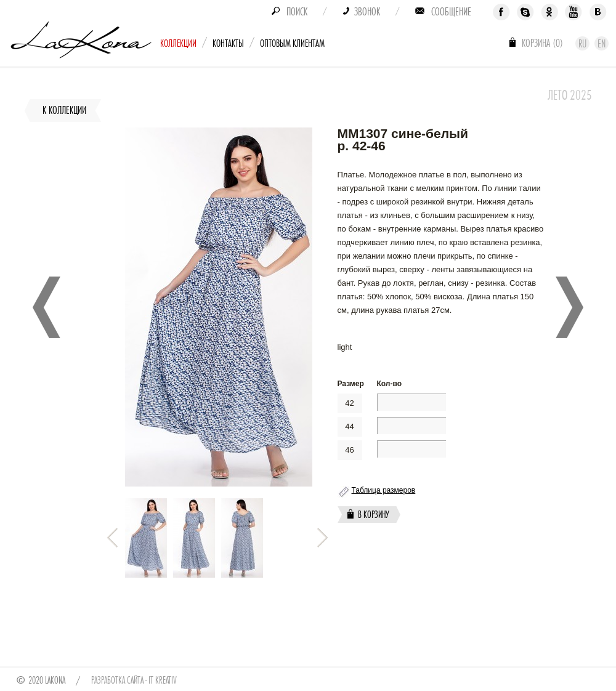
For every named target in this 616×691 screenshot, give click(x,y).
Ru (582, 44)
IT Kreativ (163, 681)
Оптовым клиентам (292, 43)
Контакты (228, 43)
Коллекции (178, 43)
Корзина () (542, 43)
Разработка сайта (117, 681)
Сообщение (451, 12)
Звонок (367, 12)
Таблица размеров (384, 490)
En (602, 44)
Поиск (297, 12)
